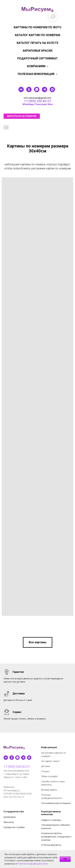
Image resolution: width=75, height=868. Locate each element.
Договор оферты (49, 790)
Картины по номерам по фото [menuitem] (37, 27)
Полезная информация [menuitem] (36, 74)
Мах (50, 104)
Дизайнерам (10, 817)
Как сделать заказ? (50, 761)
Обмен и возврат (49, 776)
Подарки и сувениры (51, 820)
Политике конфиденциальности (33, 864)
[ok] (29, 91)
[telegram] (45, 91)
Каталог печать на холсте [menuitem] (37, 43)
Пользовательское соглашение (56, 803)
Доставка (46, 766)
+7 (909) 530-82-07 (38, 101)
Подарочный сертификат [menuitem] (37, 58)
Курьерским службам (14, 827)
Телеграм (41, 104)
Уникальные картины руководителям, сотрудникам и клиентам (56, 837)
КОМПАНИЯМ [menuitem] (37, 66)
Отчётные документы (51, 845)
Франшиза (9, 822)
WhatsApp (28, 104)
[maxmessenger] (52, 91)
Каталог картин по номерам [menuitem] (37, 35)
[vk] (21, 91)
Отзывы (45, 771)
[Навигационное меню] (6, 128)
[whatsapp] (37, 91)
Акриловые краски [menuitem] (37, 51)
